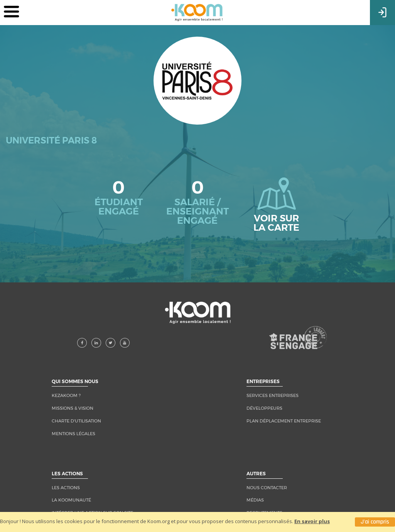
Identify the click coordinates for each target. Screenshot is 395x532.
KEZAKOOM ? (66, 395)
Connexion (382, 11)
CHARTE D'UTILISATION (76, 421)
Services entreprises (273, 395)
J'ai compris (375, 522)
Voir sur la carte (276, 205)
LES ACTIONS (66, 488)
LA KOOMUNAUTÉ (71, 500)
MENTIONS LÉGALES (73, 434)
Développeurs (264, 408)
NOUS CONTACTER (267, 488)
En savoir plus (312, 521)
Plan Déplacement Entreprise (284, 421)
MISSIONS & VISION (73, 408)
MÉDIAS (255, 500)
